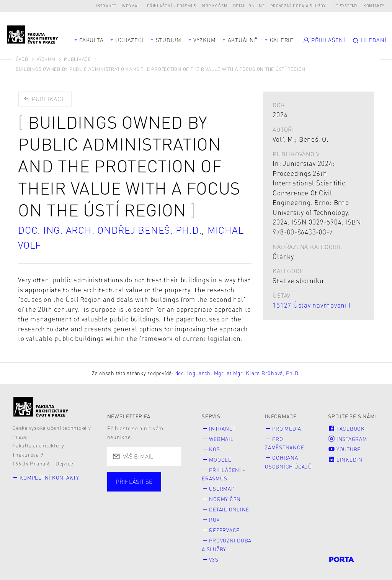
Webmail (132, 6)
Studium (169, 40)
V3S (214, 556)
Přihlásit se (134, 482)
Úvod (22, 59)
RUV (215, 517)
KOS (215, 448)
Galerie (282, 40)
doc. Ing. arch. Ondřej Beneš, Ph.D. (112, 230)
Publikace (78, 59)
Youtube (344, 448)
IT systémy (346, 6)
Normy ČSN (215, 6)
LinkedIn (345, 459)
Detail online (249, 6)
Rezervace (225, 528)
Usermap (222, 487)
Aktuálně (243, 40)
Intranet (106, 6)
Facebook (346, 428)
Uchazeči (129, 40)
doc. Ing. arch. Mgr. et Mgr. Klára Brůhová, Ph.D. (238, 373)
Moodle (221, 459)
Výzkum (205, 40)
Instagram (348, 438)
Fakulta (91, 40)
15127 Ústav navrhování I (312, 305)
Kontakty (374, 6)
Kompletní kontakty (50, 478)
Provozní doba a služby (298, 6)
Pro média (287, 428)
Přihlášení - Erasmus (172, 6)
